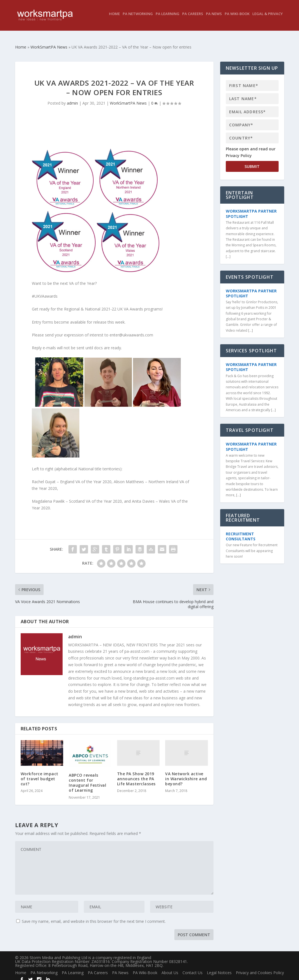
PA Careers (193, 18)
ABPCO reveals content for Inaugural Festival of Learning (87, 778)
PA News (214, 18)
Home (114, 18)
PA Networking (138, 18)
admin (72, 98)
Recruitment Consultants (241, 531)
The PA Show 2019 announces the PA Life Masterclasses (136, 774)
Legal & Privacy (268, 18)
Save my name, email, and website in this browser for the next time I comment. (94, 916)
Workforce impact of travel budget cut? (40, 774)
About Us (170, 968)
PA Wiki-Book (237, 18)
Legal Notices (219, 968)
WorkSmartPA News (128, 98)
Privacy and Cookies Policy (260, 968)
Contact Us (193, 968)
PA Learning (168, 18)
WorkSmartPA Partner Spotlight (251, 209)
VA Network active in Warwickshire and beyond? (186, 774)
